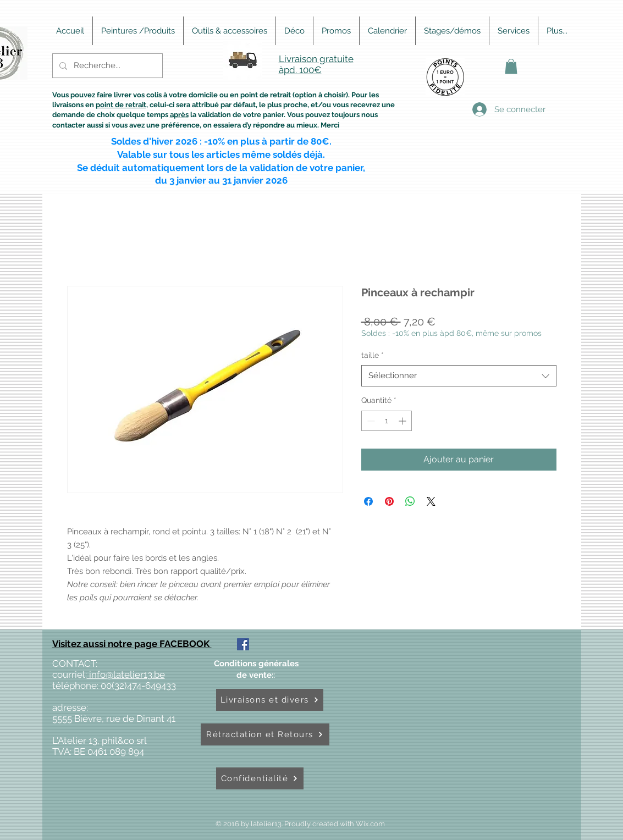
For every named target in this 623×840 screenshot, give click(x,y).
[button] (511, 66)
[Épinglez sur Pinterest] (389, 501)
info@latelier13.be (126, 675)
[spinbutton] (387, 421)
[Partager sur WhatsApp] (410, 501)
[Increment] (403, 421)
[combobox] (459, 376)
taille (373, 355)
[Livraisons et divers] (270, 700)
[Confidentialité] (260, 778)
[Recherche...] (106, 66)
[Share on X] (431, 501)
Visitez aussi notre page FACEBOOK (132, 644)
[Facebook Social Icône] (243, 644)
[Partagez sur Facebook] (368, 501)
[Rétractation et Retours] (265, 734)
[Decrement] (370, 421)
